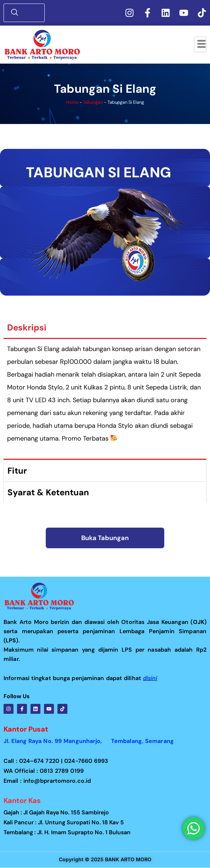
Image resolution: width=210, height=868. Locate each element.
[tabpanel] (105, 399)
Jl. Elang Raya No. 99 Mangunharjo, (57, 741)
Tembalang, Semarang (142, 741)
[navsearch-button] (26, 13)
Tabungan (93, 102)
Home (72, 102)
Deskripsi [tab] (27, 327)
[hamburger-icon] (200, 44)
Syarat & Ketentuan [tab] (48, 492)
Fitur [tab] (17, 471)
